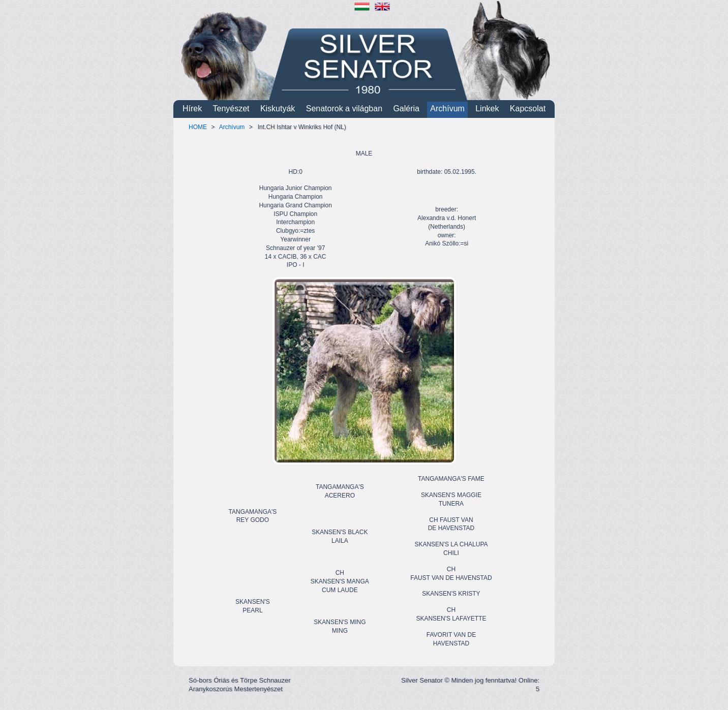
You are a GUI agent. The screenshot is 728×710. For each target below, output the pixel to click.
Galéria (406, 109)
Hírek (192, 109)
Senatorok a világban (344, 109)
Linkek (487, 109)
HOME (198, 127)
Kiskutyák (278, 109)
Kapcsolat (528, 109)
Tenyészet (231, 109)
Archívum (447, 109)
